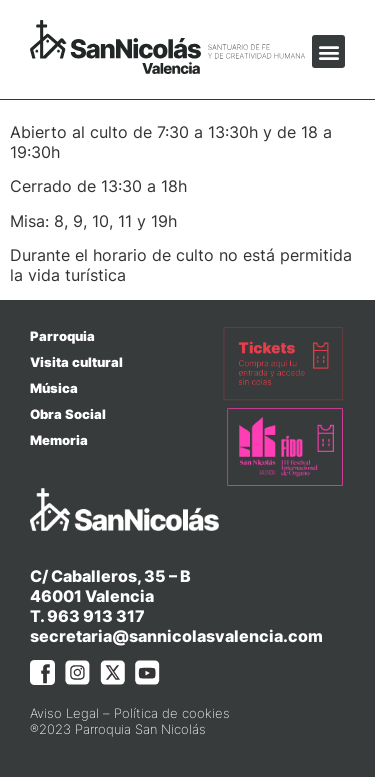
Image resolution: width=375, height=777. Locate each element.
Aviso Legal (64, 713)
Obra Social (68, 414)
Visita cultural (76, 362)
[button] (328, 51)
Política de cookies (172, 713)
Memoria (59, 440)
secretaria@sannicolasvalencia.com (176, 636)
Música (54, 388)
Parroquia (62, 336)
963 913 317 (96, 616)
